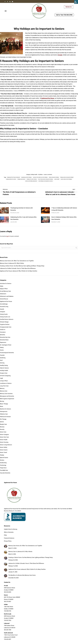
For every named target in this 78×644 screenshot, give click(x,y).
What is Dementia (9, 532)
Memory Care (4, 391)
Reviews (2, 427)
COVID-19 (3, 330)
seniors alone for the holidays (66, 179)
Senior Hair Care (4, 437)
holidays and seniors (21, 179)
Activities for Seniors (6, 284)
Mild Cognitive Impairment (7, 399)
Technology (3, 465)
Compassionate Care (6, 327)
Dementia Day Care (5, 337)
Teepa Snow (3, 468)
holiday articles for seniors (11, 179)
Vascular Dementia (5, 473)
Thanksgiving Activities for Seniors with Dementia (22, 209)
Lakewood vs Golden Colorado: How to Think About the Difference (18, 268)
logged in (8, 236)
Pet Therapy (3, 419)
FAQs (5, 535)
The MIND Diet (4, 470)
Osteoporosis (4, 411)
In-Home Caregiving (5, 376)
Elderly (2, 348)
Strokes (2, 460)
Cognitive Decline (5, 324)
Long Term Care (4, 386)
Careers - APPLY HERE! (56, 7)
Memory (2, 388)
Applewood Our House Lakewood (14, 177)
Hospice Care (4, 373)
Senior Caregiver (4, 435)
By (41, 174)
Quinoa (2, 422)
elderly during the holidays (54, 177)
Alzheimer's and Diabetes (7, 296)
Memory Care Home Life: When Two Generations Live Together (17, 261)
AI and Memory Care (5, 291)
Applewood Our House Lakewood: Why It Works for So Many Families (19, 271)
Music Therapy (4, 404)
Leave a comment (48, 174)
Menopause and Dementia (7, 396)
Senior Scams (4, 450)
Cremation (3, 332)
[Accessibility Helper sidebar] (76, 2)
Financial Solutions (9, 538)
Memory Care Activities (6, 394)
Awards (2, 309)
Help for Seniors (4, 368)
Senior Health (4, 440)
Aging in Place (4, 289)
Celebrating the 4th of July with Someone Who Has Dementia (23, 218)
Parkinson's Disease (5, 417)
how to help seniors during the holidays (46, 179)
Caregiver (3, 312)
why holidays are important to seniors (46, 181)
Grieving (2, 363)
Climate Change (4, 322)
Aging (2, 286)
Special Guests (4, 458)
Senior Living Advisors (6, 445)
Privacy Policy (8, 541)
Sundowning (3, 463)
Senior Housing (4, 442)
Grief (1, 360)
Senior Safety (4, 447)
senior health (57, 179)
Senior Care (3, 432)
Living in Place (4, 381)
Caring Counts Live (5, 317)
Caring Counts (4, 314)
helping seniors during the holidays (67, 177)
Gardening (3, 358)
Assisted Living (4, 307)
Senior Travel (3, 452)
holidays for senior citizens (32, 179)
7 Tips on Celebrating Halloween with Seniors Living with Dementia (64, 209)
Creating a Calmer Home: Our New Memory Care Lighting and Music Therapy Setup (22, 266)
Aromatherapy (4, 304)
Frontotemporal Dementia (7, 353)
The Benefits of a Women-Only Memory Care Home (22, 575)
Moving (2, 401)
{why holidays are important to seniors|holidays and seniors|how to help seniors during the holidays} (39, 156)
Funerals (2, 355)
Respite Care (3, 424)
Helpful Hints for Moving (11, 529)
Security (2, 429)
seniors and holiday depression (31, 181)
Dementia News (4, 340)
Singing (2, 455)
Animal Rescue (4, 299)
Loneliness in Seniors (6, 383)
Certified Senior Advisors (7, 319)
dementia (2, 335)
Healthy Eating (4, 365)
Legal (1, 378)
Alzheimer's (3, 294)
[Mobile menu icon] (6, 11)
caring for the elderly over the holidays (40, 177)
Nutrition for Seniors (5, 409)
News (2, 406)
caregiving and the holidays (26, 177)
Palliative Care (4, 414)
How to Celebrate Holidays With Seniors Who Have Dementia (64, 218)
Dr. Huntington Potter (6, 345)
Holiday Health (34, 174)
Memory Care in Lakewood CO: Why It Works (12, 263)
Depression (3, 342)
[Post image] (4, 210)
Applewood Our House (6, 301)
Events (2, 350)
